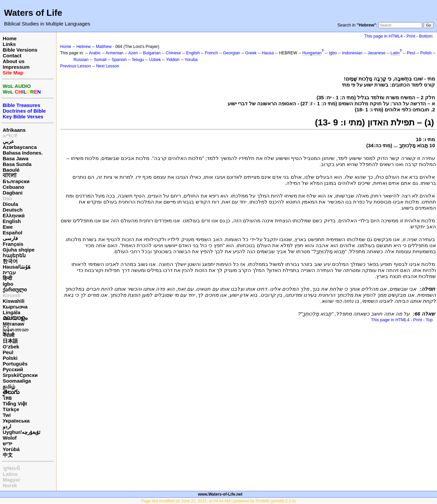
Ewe (8, 227)
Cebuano (13, 187)
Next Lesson (108, 66)
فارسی (10, 238)
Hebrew (83, 47)
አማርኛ (10, 136)
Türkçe (11, 409)
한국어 (10, 261)
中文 (8, 455)
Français (13, 244)
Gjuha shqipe (19, 250)
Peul (8, 352)
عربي (8, 141)
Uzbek (155, 60)
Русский (13, 369)
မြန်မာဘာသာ (16, 329)
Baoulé (11, 170)
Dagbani (13, 193)
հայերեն (14, 255)
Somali (100, 60)
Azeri (133, 53)
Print (411, 36)
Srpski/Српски (20, 375)
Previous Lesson (76, 66)
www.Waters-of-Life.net (220, 494)
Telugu (138, 60)
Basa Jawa (16, 158)
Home (10, 38)
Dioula (10, 204)
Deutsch (13, 210)
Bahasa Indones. (23, 153)
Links (9, 44)
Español (12, 233)
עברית (9, 272)
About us (14, 61)
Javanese (376, 53)
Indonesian (352, 53)
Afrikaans (14, 130)
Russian (81, 60)
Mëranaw (13, 324)
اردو (7, 426)
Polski (10, 358)
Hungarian (312, 53)
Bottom (426, 36)
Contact (12, 55)
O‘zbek (11, 347)
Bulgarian (152, 53)
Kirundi (12, 295)
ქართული (15, 290)
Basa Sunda (17, 164)
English (12, 221)
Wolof (10, 438)
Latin (395, 53)
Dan (7, 198)
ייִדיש (7, 443)
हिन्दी (7, 278)
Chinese (174, 53)
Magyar (12, 480)
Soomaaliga (17, 381)
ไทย (7, 398)
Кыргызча (15, 307)
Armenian (115, 53)
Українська (16, 421)
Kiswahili (14, 301)
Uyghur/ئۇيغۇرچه (21, 432)
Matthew (104, 47)
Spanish (119, 60)
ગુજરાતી (11, 468)
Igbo (8, 284)
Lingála (12, 312)
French (211, 53)
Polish (426, 53)
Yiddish (173, 60)
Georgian (231, 53)
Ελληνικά (14, 215)
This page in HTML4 (383, 36)
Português (15, 364)
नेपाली (9, 335)
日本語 (10, 341)
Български (16, 181)
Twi (7, 415)
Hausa (268, 53)
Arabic (95, 53)
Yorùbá (11, 449)
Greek (251, 53)
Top (429, 320)
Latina (10, 474)
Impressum (16, 67)
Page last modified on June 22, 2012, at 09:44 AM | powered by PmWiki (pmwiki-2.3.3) (219, 501)
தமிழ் (9, 386)
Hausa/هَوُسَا (17, 267)
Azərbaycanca (20, 147)
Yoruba (191, 60)
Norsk (10, 485)
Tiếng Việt (15, 404)
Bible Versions (20, 50)
